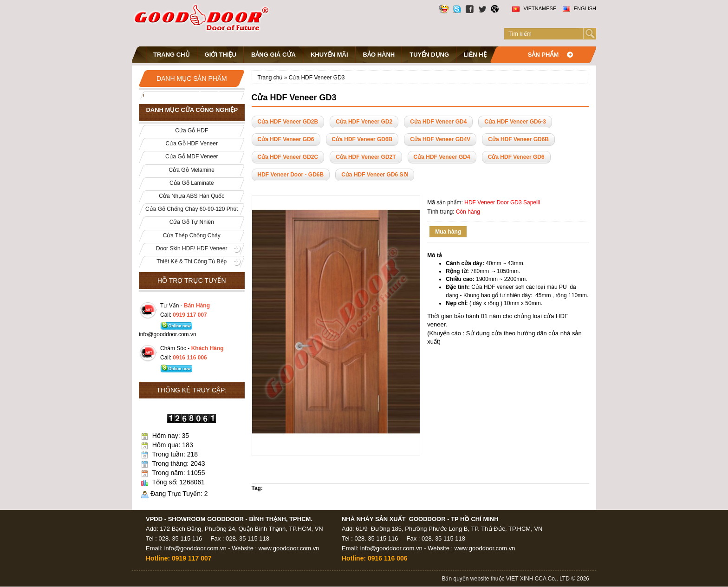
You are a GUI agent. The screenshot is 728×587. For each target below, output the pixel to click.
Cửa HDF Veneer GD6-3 (515, 122)
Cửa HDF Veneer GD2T (366, 157)
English (579, 8)
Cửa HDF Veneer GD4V (440, 139)
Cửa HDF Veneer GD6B (362, 139)
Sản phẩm (543, 55)
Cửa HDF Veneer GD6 (286, 139)
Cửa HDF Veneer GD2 (364, 122)
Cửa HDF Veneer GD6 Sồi (375, 175)
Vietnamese (534, 8)
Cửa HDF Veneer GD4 (438, 122)
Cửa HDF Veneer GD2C (288, 157)
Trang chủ (172, 55)
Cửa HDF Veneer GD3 (317, 78)
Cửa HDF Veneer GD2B (288, 122)
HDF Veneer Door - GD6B (291, 175)
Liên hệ (475, 55)
